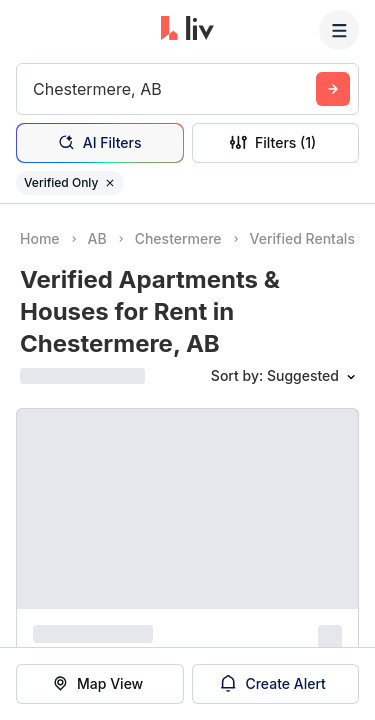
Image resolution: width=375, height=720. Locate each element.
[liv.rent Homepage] (187, 30)
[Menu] (339, 30)
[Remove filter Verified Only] (110, 183)
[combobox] (35, 89)
